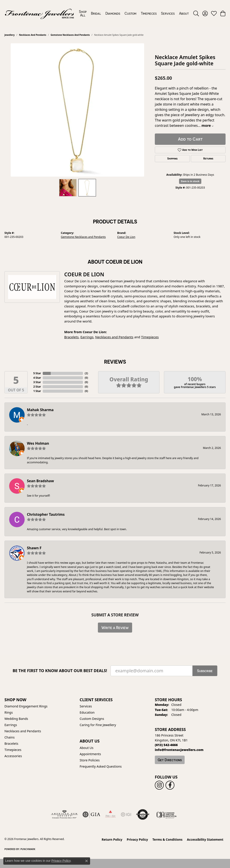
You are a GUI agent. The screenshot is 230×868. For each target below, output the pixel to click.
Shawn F (34, 548)
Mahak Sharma (40, 410)
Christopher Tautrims (46, 514)
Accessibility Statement (205, 839)
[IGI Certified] (126, 814)
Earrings (87, 337)
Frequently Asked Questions (101, 766)
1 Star (37, 391)
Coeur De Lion (126, 237)
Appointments (90, 754)
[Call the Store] (166, 745)
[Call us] (179, 750)
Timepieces (149, 13)
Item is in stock (190, 181)
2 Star (37, 387)
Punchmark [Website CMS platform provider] (28, 849)
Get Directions (170, 760)
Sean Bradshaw (40, 481)
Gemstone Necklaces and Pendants (70, 35)
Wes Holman (38, 443)
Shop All (83, 13)
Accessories (13, 756)
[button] (196, 13)
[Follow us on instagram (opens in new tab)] (159, 785)
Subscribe (205, 671)
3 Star (37, 382)
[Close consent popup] (87, 861)
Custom (130, 13)
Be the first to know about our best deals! (60, 671)
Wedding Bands (16, 719)
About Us (87, 748)
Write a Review (115, 628)
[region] (77, 110)
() (86, 373)
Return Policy (112, 839)
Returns (208, 159)
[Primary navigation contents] (134, 13)
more (207, 125)
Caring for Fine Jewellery (98, 725)
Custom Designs (92, 719)
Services (168, 13)
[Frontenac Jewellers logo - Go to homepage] (39, 13)
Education (87, 712)
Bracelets (72, 337)
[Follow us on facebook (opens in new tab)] (170, 785)
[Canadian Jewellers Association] (167, 814)
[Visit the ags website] (64, 814)
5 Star (37, 373)
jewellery (10, 35)
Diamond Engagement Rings (26, 706)
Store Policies (90, 760)
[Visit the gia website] (91, 814)
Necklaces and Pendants (32, 35)
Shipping (172, 159)
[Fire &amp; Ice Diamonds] (110, 814)
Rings (9, 712)
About (184, 13)
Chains (10, 737)
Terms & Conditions (167, 839)
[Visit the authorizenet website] (143, 814)
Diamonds (113, 13)
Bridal (96, 13)
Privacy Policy (137, 839)
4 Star (37, 378)
